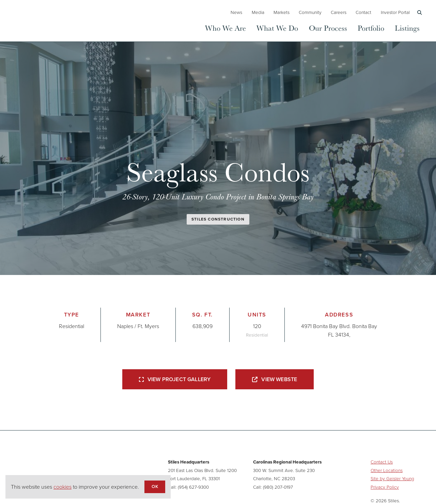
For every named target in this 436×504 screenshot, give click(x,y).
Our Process (328, 28)
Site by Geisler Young (392, 478)
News (236, 12)
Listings (407, 28)
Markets (282, 12)
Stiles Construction (218, 219)
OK (155, 486)
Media (258, 12)
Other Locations (387, 470)
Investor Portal (395, 12)
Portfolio (371, 28)
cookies (63, 487)
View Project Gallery (175, 379)
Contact (363, 12)
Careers (339, 12)
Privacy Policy (385, 487)
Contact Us (382, 462)
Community (310, 12)
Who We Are (225, 28)
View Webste (275, 379)
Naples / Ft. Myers (138, 326)
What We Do (277, 28)
